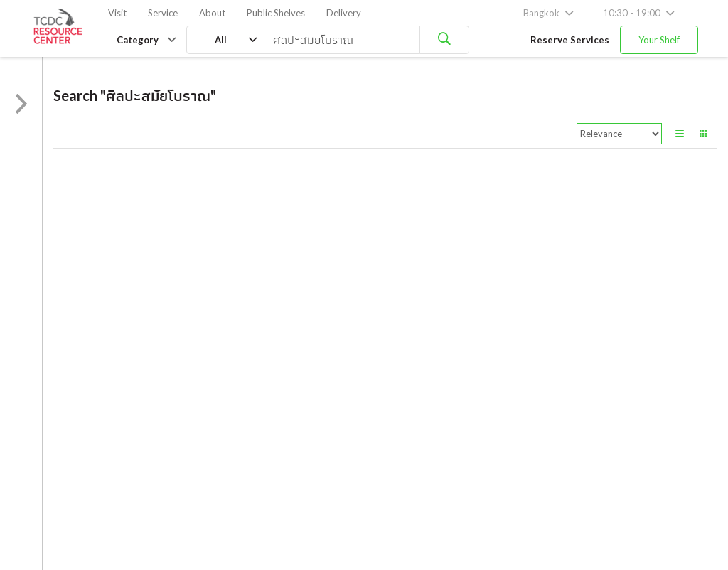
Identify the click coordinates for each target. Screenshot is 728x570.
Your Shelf (659, 40)
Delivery (344, 13)
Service (163, 13)
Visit (117, 13)
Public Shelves (276, 13)
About (212, 13)
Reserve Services (570, 40)
